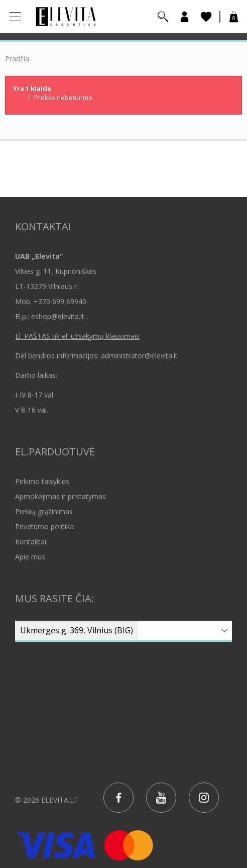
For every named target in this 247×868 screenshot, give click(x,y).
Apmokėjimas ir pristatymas (60, 496)
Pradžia (17, 59)
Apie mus (30, 557)
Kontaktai (31, 542)
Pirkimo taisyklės (42, 481)
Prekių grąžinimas (44, 511)
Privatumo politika (44, 526)
